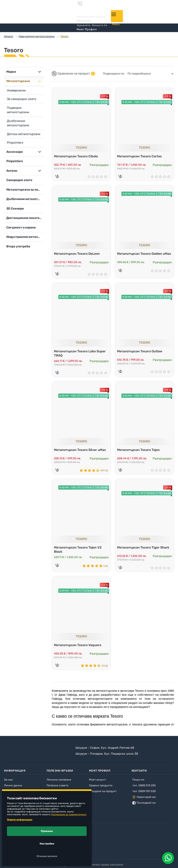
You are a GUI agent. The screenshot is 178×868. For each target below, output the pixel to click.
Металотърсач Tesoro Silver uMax (81, 450)
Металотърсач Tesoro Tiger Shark (144, 549)
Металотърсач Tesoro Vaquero (79, 647)
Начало (8, 36)
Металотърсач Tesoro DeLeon (78, 253)
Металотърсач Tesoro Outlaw (141, 351)
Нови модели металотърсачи (37, 36)
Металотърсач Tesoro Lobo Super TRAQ (81, 353)
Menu (116, 24)
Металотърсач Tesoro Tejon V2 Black (79, 551)
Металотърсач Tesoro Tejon (139, 450)
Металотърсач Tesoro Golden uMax (141, 255)
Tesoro (64, 36)
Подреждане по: (114, 74)
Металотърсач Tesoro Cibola (77, 155)
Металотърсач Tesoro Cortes (140, 155)
